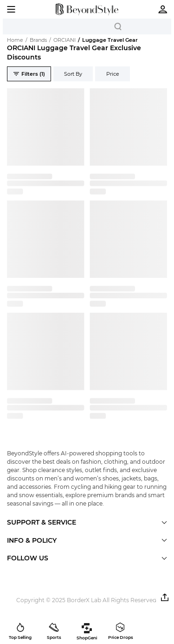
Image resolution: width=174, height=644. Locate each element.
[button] (165, 598)
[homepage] (87, 9)
